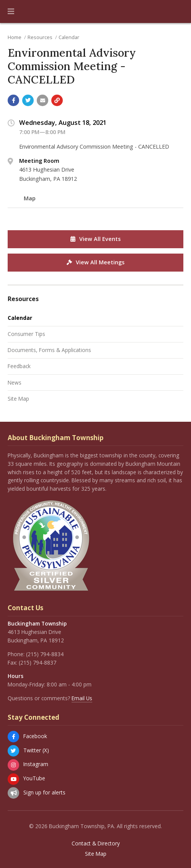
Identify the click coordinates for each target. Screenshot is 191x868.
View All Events (95, 239)
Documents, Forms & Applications (49, 350)
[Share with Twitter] (28, 100)
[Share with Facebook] (13, 100)
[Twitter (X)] (13, 751)
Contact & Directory (96, 843)
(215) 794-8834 (45, 654)
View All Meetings (95, 262)
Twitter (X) (36, 750)
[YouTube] (13, 779)
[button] (11, 11)
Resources (40, 37)
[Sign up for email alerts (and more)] (13, 793)
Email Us (82, 698)
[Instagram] (13, 765)
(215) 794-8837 (38, 662)
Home (15, 37)
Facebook (35, 736)
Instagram (36, 764)
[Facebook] (13, 737)
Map (30, 198)
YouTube (34, 778)
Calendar (69, 37)
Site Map (18, 399)
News (15, 382)
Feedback (19, 366)
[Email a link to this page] (42, 100)
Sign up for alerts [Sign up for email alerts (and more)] (44, 792)
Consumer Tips (26, 334)
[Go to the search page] (179, 11)
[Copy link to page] (57, 100)
